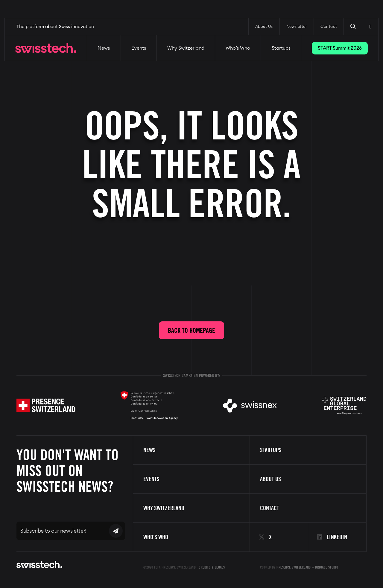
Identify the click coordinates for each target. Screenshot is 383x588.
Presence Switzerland (294, 567)
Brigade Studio (327, 567)
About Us (264, 27)
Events (139, 48)
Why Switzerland (186, 48)
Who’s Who (238, 48)
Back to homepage (191, 330)
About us (270, 479)
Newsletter (297, 27)
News (104, 48)
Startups (281, 48)
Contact (329, 27)
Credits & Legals (212, 567)
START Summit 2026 (340, 48)
